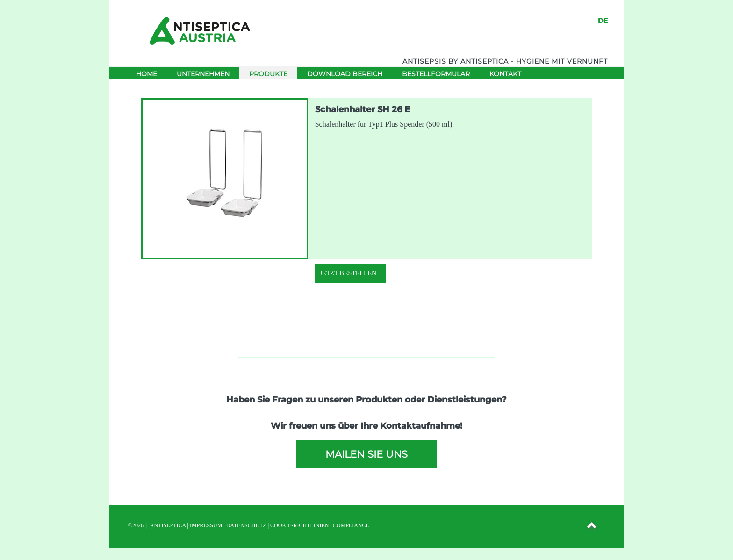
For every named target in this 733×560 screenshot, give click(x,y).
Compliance (351, 525)
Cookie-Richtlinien (299, 525)
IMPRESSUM (206, 525)
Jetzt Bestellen (348, 273)
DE (603, 21)
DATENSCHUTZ (246, 525)
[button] (592, 527)
